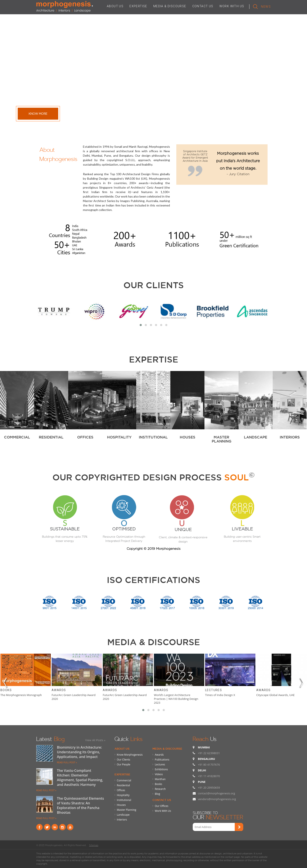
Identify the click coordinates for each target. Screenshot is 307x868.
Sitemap (94, 845)
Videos (159, 774)
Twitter (47, 827)
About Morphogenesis (58, 153)
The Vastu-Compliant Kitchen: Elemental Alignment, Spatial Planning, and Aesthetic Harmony (80, 778)
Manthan (160, 779)
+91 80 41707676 (209, 765)
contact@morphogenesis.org (216, 793)
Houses (121, 805)
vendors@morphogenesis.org (217, 799)
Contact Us (162, 800)
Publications (162, 760)
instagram (62, 827)
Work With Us (163, 811)
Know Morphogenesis (130, 755)
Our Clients (154, 285)
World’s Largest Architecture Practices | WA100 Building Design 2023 (176, 699)
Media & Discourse (167, 749)
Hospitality (123, 795)
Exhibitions (161, 769)
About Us (122, 749)
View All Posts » (95, 740)
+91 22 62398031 (209, 753)
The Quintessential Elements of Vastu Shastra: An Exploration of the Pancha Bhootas (80, 805)
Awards (59, 690)
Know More (38, 114)
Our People (124, 764)
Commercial (124, 780)
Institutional (124, 800)
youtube (70, 827)
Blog (157, 794)
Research (160, 789)
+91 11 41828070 (209, 776)
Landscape (123, 815)
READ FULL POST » (67, 762)
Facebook (39, 827)
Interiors (122, 820)
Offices (121, 790)
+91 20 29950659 (209, 788)
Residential (123, 785)
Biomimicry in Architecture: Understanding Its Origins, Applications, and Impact (79, 752)
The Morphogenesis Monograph (21, 695)
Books (6, 690)
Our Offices (161, 806)
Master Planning (127, 810)
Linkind (55, 827)
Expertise (122, 774)
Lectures (214, 690)
